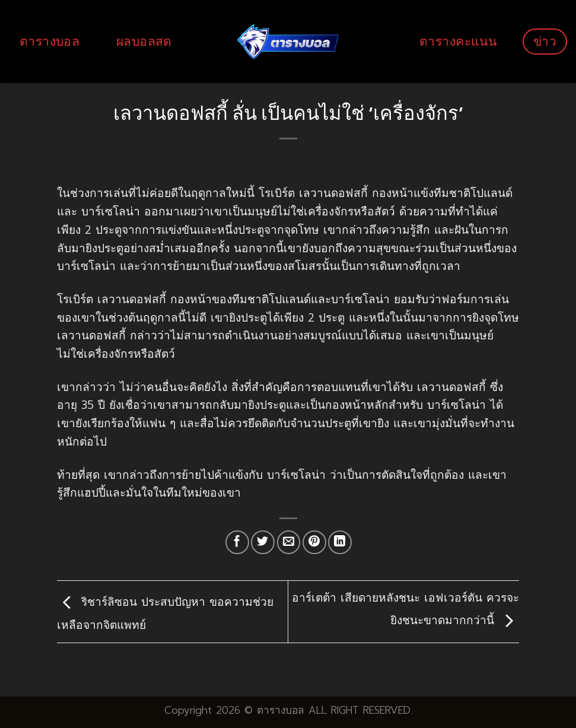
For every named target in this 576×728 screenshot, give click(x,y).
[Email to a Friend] (289, 542)
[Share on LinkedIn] (340, 542)
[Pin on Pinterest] (314, 542)
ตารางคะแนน (458, 41)
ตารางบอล (50, 41)
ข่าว (545, 41)
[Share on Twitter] (263, 542)
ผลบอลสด (144, 41)
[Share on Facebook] (237, 542)
